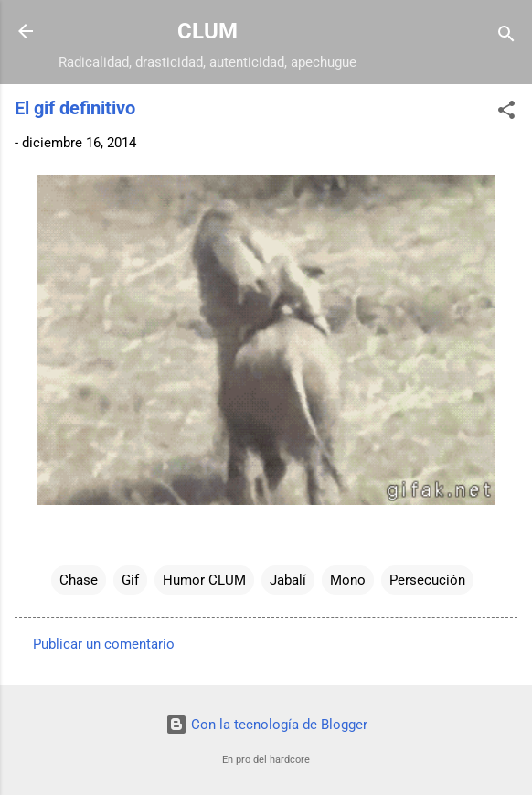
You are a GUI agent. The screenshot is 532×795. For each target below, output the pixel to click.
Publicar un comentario (104, 644)
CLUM (207, 31)
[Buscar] (506, 37)
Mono (348, 580)
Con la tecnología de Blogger (266, 725)
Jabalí (288, 580)
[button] (506, 113)
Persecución (427, 580)
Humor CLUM (204, 580)
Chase (79, 580)
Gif (130, 580)
